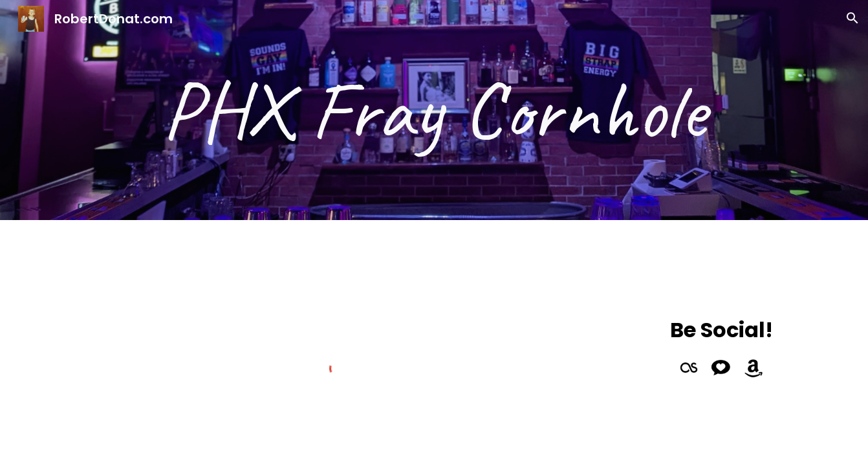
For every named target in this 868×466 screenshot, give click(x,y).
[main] (434, 110)
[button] (852, 18)
